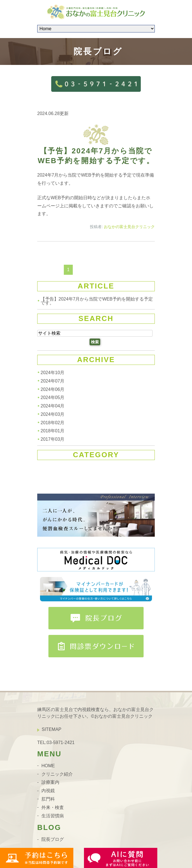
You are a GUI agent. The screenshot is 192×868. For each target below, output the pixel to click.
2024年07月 (52, 381)
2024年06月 (52, 389)
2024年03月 (52, 414)
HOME (48, 766)
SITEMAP (51, 729)
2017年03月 (52, 439)
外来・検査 (53, 807)
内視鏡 (48, 791)
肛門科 (48, 799)
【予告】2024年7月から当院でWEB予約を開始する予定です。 (97, 301)
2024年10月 (52, 373)
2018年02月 (52, 422)
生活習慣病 (53, 816)
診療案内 (50, 782)
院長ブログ (53, 839)
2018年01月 (52, 431)
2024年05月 (52, 397)
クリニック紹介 (57, 774)
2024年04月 (52, 406)
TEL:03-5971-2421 (56, 742)
